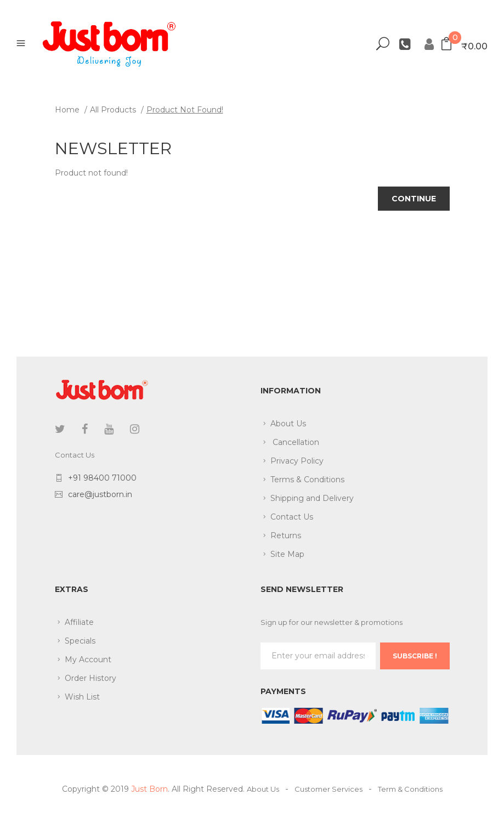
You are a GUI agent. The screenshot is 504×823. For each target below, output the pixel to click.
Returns (286, 535)
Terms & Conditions (307, 480)
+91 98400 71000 (102, 478)
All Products (113, 110)
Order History (90, 678)
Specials (80, 641)
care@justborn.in (100, 494)
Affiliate (79, 622)
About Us (288, 424)
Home (67, 110)
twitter (60, 429)
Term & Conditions (410, 789)
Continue (414, 199)
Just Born (149, 789)
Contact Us (292, 517)
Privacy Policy (297, 461)
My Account (88, 659)
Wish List (82, 697)
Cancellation (295, 442)
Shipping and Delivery (312, 498)
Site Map (287, 554)
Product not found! (185, 110)
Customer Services (329, 789)
